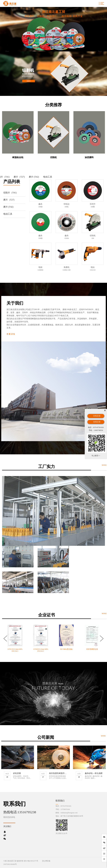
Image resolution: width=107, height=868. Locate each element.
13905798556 (98, 430)
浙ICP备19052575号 (31, 861)
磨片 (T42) (34, 177)
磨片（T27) (19, 177)
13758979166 (65, 809)
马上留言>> (96, 455)
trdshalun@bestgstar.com (69, 813)
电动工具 (48, 177)
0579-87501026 (66, 806)
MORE (104, 465)
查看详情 (11, 334)
